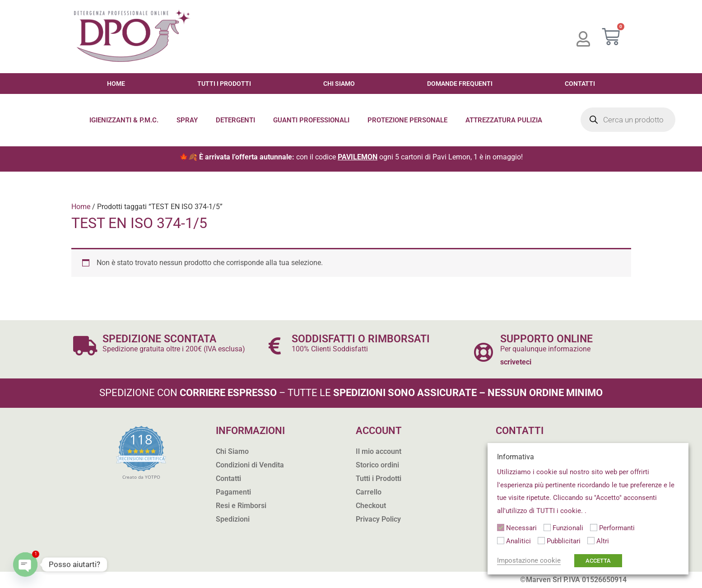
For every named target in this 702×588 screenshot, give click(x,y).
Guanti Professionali (311, 120)
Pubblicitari (564, 541)
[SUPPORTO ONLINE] (483, 352)
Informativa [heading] (516, 457)
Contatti (580, 84)
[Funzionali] (547, 527)
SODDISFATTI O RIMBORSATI (361, 339)
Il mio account (379, 451)
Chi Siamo (339, 84)
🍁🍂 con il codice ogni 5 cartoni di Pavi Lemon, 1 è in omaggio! (351, 157)
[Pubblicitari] (541, 541)
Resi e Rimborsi (241, 506)
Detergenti (235, 120)
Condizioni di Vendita (250, 465)
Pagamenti (233, 492)
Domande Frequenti (460, 84)
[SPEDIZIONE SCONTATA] (86, 346)
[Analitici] (501, 541)
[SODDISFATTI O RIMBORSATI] (275, 346)
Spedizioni (233, 519)
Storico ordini (377, 465)
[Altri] (591, 541)
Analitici (518, 541)
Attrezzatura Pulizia (504, 120)
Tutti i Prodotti (224, 84)
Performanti (617, 528)
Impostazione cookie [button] (529, 560)
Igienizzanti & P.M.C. (124, 120)
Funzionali (568, 528)
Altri (603, 541)
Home (116, 84)
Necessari (521, 528)
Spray (187, 120)
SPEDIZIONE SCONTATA (159, 339)
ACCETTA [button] (598, 561)
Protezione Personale (407, 120)
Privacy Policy (378, 519)
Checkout (371, 506)
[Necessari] (501, 527)
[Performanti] (594, 527)
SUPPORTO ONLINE (546, 339)
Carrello (369, 492)
